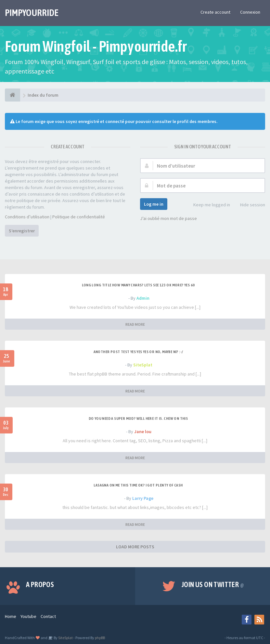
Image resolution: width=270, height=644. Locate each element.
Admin (143, 298)
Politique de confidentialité (79, 217)
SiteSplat (143, 365)
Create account (215, 12)
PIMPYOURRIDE (32, 13)
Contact (48, 616)
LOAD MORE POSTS (135, 547)
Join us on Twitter (213, 584)
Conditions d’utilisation (27, 217)
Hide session (249, 205)
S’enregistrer (22, 231)
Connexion (250, 12)
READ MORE (135, 324)
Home (11, 616)
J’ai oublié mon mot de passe (168, 218)
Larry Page (143, 498)
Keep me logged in (208, 205)
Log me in (154, 204)
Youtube (28, 616)
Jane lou (143, 432)
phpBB (100, 638)
